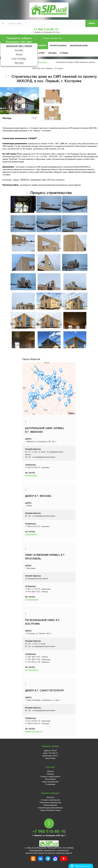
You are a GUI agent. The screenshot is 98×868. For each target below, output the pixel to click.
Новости (50, 771)
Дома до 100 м (50, 750)
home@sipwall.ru (32, 599)
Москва (19, 54)
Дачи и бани (50, 758)
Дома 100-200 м (50, 753)
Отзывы (64, 53)
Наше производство (50, 782)
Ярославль (19, 63)
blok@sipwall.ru (31, 534)
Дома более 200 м (50, 756)
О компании (50, 784)
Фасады (52, 53)
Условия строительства (34, 38)
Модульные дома (79, 45)
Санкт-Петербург (19, 58)
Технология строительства (50, 802)
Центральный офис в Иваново (19, 46)
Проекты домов (58, 45)
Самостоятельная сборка (50, 810)
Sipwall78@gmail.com (34, 731)
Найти (92, 23)
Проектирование (50, 805)
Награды (50, 774)
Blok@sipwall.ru (31, 475)
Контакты (50, 797)
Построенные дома (39, 62)
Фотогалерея (39, 45)
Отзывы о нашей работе (50, 776)
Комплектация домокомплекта (50, 808)
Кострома (19, 50)
